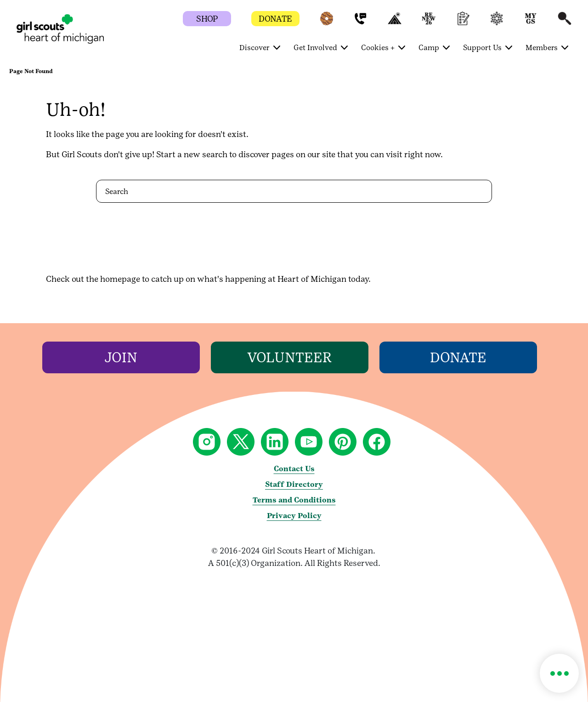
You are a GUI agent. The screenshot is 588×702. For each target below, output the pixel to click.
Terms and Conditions (294, 500)
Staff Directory (294, 484)
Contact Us (294, 469)
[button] (327, 23)
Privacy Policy (294, 516)
